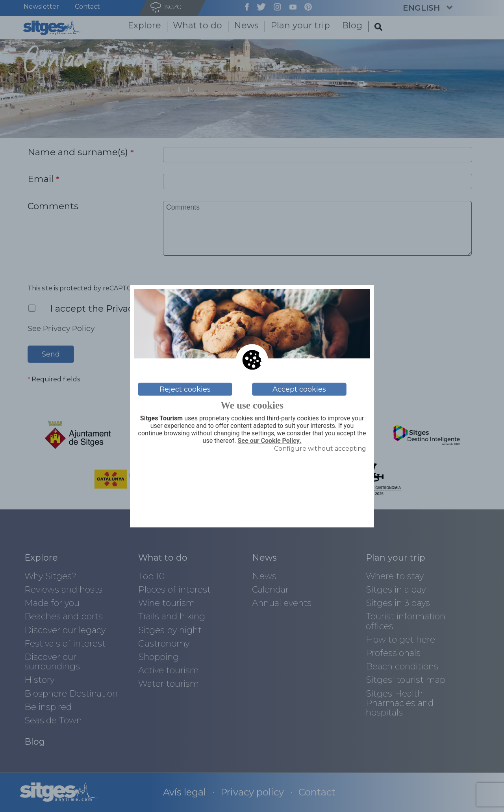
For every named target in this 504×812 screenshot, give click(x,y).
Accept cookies (299, 389)
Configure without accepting (320, 449)
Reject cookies (185, 389)
